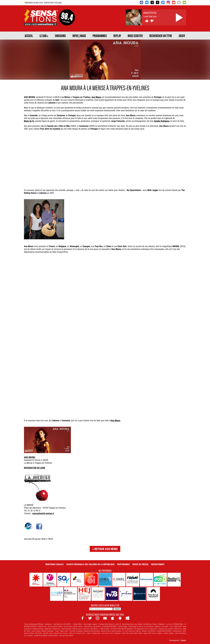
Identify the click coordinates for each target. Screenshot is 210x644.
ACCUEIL (29, 36)
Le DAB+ (44, 36)
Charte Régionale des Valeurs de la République (90, 564)
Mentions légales (55, 564)
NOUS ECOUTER (135, 36)
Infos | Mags (79, 36)
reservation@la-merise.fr (43, 513)
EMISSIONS (60, 36)
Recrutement (158, 564)
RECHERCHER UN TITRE (161, 36)
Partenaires (123, 564)
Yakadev (183, 640)
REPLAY (117, 36)
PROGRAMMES (100, 36)
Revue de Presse (140, 564)
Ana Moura (96, 97)
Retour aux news (106, 549)
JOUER (182, 36)
